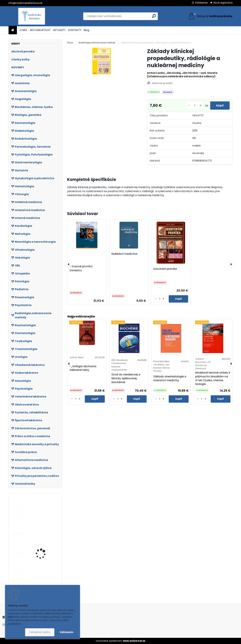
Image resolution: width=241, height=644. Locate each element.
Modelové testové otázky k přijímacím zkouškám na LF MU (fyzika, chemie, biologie (213, 378)
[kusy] (193, 106)
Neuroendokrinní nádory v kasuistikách (45, 517)
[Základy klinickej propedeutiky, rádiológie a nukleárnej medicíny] (102, 61)
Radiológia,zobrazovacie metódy (97, 43)
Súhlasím (67, 632)
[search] (154, 16)
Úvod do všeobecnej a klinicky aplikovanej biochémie (126, 378)
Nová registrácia (223, 3)
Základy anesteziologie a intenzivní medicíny (170, 378)
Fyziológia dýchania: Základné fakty (83, 368)
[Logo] (32, 16)
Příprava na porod (41, 548)
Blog (87, 30)
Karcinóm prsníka (165, 269)
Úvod (70, 43)
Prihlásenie (202, 3)
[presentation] (69, 264)
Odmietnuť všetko (40, 632)
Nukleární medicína (124, 254)
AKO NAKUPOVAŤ (40, 30)
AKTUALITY (59, 30)
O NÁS (23, 30)
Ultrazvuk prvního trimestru (81, 268)
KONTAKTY (75, 30)
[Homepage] (13, 30)
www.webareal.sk (134, 641)
